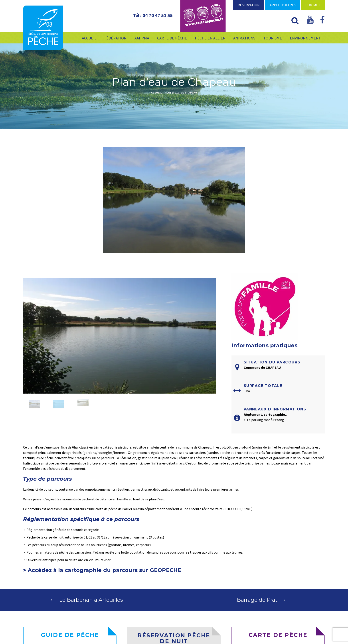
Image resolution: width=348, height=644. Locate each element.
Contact (313, 5)
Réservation (249, 5)
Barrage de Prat (257, 600)
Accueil (156, 93)
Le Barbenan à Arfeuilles (91, 600)
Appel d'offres (283, 5)
